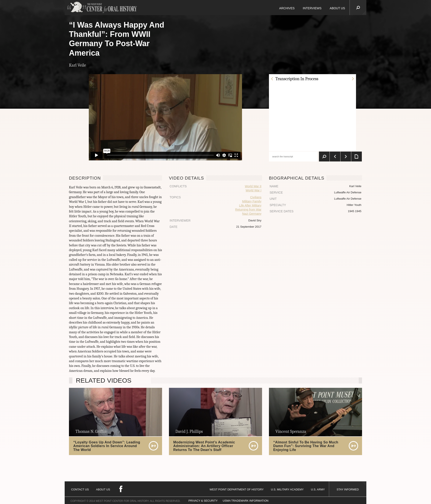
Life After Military (250, 205)
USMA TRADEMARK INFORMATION (245, 501)
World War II (253, 186)
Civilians (256, 197)
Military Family (252, 201)
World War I (254, 190)
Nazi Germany (252, 214)
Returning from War (248, 210)
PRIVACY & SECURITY (203, 501)
